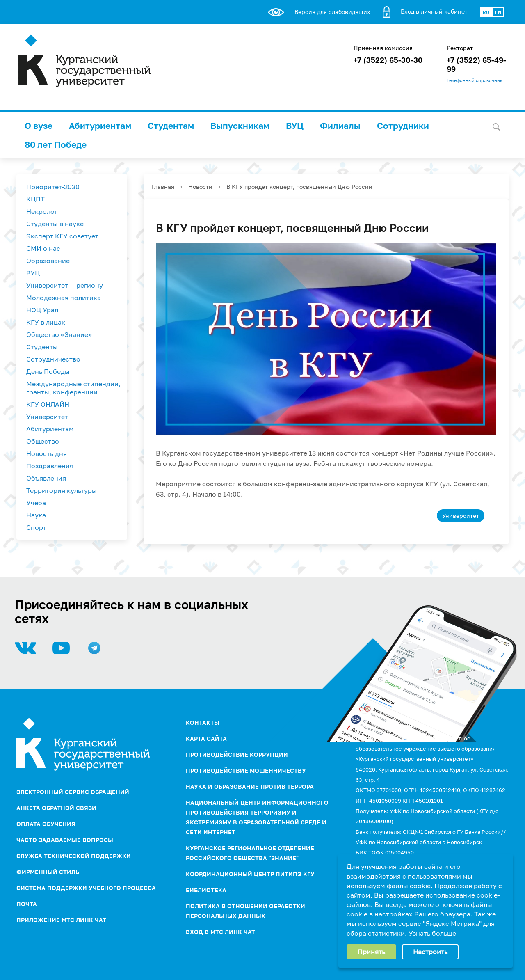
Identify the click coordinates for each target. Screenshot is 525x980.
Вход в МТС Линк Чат (220, 932)
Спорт (36, 527)
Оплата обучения (46, 824)
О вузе (39, 126)
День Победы (48, 371)
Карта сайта (206, 738)
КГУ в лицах (46, 322)
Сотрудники (403, 126)
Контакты (203, 722)
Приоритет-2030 (53, 187)
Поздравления (50, 466)
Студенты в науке (55, 224)
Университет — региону (65, 285)
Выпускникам (240, 126)
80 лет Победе (56, 144)
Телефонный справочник (475, 80)
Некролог (42, 211)
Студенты (42, 347)
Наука (36, 515)
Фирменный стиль (48, 872)
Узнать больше (432, 933)
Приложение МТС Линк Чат (61, 920)
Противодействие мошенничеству (246, 770)
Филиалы (340, 126)
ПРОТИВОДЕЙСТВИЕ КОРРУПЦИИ (237, 754)
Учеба (36, 503)
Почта (27, 904)
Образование (48, 261)
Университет (47, 417)
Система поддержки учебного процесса (86, 888)
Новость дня (47, 453)
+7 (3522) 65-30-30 (388, 60)
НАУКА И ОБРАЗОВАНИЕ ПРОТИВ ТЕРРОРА (250, 787)
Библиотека (206, 890)
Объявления (46, 478)
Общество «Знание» (59, 334)
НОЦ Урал (42, 310)
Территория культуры (62, 490)
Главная (163, 187)
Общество (43, 441)
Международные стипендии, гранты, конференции (73, 388)
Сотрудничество (53, 359)
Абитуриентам (100, 126)
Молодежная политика (64, 298)
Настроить (430, 952)
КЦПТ (35, 199)
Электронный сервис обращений (73, 792)
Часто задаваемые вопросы (65, 840)
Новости (200, 187)
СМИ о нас (43, 248)
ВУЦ (295, 126)
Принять (371, 952)
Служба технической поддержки (74, 856)
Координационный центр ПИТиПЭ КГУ (250, 874)
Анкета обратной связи (56, 808)
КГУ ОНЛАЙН (48, 404)
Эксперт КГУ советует (62, 236)
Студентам (171, 126)
